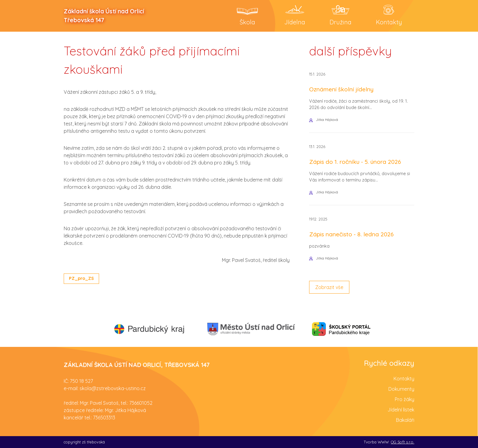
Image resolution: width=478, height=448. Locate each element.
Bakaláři (405, 420)
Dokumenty (401, 389)
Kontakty (404, 379)
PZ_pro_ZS (81, 278)
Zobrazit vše (329, 287)
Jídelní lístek (401, 410)
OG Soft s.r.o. (403, 442)
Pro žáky (405, 399)
